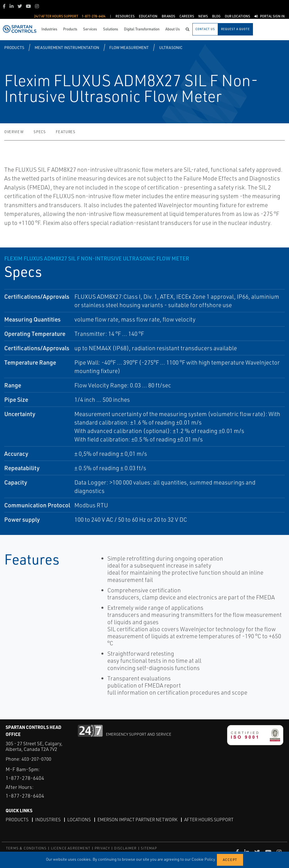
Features (65, 132)
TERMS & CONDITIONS (26, 848)
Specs (40, 132)
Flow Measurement (129, 47)
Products (14, 47)
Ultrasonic (171, 47)
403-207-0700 (36, 759)
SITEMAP (149, 848)
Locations (79, 820)
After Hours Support (209, 820)
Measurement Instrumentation (67, 47)
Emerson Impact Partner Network (137, 820)
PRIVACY (102, 848)
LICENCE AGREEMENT (71, 848)
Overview (14, 132)
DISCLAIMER (125, 848)
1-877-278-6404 (25, 778)
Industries (48, 820)
